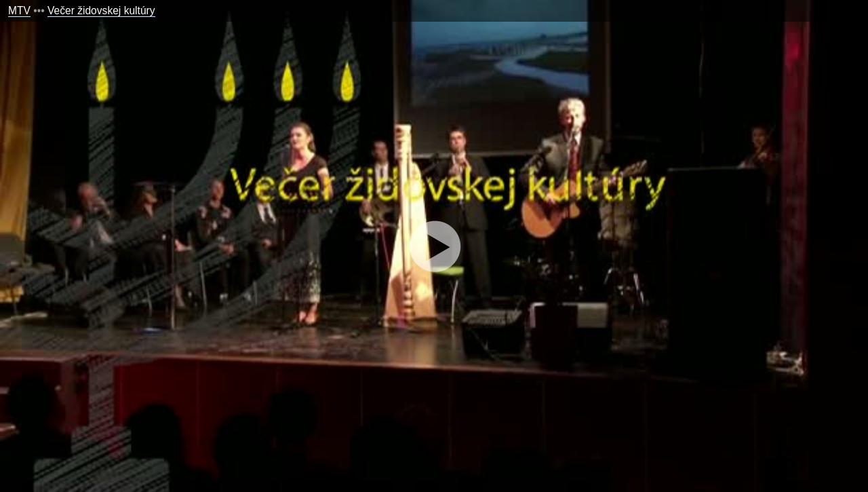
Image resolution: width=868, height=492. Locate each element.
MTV (19, 11)
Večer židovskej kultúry (101, 11)
